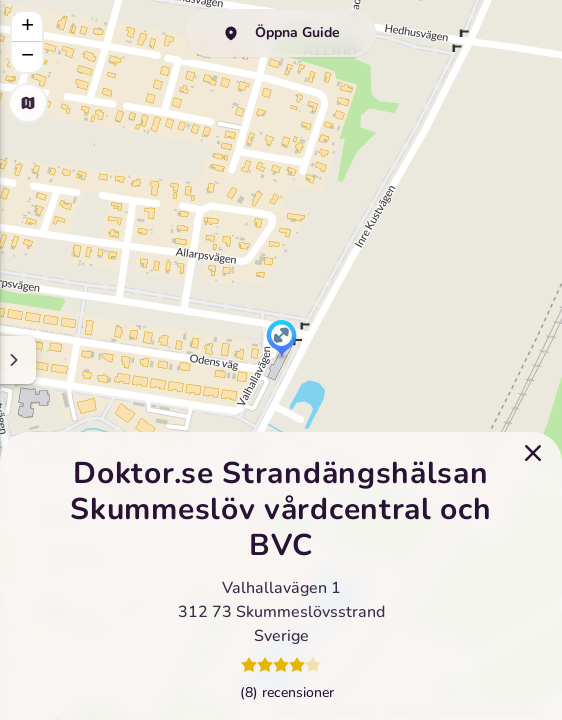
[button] (281, 340)
